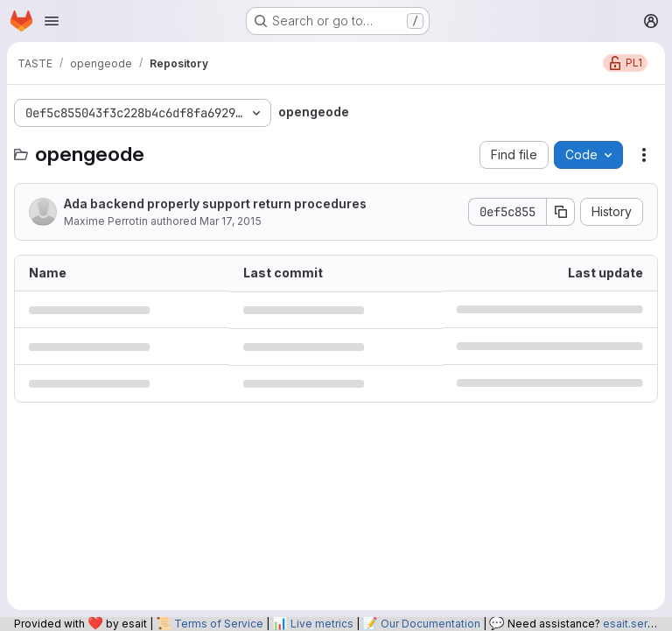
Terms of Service (219, 624)
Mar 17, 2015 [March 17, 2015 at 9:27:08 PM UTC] (231, 221)
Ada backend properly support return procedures (215, 203)
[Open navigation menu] (52, 21)
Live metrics (322, 624)
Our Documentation (430, 624)
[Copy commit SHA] (561, 212)
